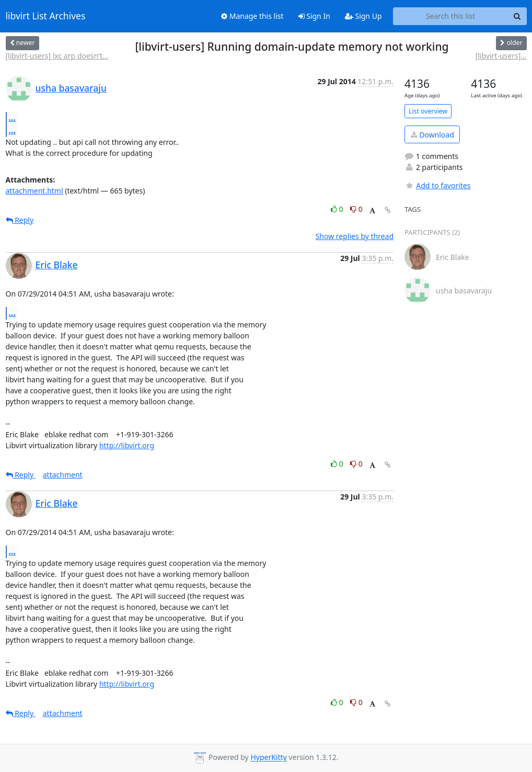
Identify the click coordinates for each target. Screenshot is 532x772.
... (13, 118)
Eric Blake (57, 265)
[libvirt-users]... (501, 56)
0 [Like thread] (338, 209)
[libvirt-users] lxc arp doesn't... (57, 56)
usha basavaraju (71, 88)
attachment (63, 475)
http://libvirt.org (127, 445)
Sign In (314, 16)
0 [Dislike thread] (356, 209)
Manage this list (252, 16)
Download (432, 135)
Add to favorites (437, 185)
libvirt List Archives (46, 16)
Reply (20, 220)
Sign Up (363, 16)
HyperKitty (268, 758)
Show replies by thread (355, 236)
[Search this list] (451, 16)
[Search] (517, 16)
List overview (428, 111)
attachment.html (34, 191)
